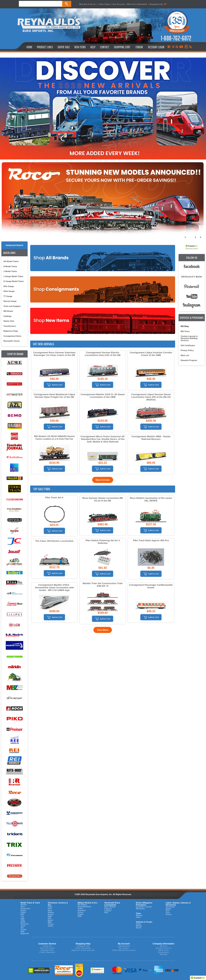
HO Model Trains (11, 261)
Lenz (168, 913)
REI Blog (185, 326)
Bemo (23, 922)
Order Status (104, 4)
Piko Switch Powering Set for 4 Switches (103, 542)
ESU (168, 911)
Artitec (51, 926)
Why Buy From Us (87, 4)
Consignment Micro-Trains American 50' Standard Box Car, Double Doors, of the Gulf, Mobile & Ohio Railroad (103, 439)
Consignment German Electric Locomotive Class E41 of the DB (103, 354)
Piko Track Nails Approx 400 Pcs (151, 540)
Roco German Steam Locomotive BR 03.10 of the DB (103, 499)
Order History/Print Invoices (124, 950)
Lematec (108, 911)
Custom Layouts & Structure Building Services (189, 338)
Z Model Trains (10, 271)
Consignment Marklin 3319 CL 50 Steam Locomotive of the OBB (103, 396)
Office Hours (163, 950)
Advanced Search (14, 245)
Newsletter (142, 4)
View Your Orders (47, 948)
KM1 (22, 932)
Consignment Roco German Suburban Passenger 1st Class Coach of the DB (54, 354)
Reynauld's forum (12, 341)
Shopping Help (83, 946)
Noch (50, 911)
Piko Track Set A (54, 498)
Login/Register (124, 946)
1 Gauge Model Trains (13, 276)
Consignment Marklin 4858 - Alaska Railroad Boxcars (151, 438)
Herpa (138, 924)
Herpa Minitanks (84, 907)
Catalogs (8, 316)
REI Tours (185, 331)
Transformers (10, 326)
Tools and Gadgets (12, 306)
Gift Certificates (188, 345)
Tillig (23, 920)
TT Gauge (8, 296)
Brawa (23, 910)
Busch (51, 920)
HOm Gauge (9, 291)
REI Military (82, 905)
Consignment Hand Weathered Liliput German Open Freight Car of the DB (54, 396)
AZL (22, 928)
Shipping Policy (47, 950)
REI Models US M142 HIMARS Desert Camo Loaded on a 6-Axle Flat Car (54, 438)
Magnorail (25, 934)
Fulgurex (108, 909)
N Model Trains (10, 266)
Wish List (131, 4)
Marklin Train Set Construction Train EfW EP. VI (103, 585)
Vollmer (51, 913)
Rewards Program (189, 360)
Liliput (23, 912)
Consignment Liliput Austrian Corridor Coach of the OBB (151, 354)
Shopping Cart (159, 4)
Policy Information (83, 948)
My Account (124, 948)
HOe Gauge (9, 286)
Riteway (139, 915)
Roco (23, 907)
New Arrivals (103, 480)
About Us (163, 946)
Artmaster (82, 910)
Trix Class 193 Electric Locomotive (54, 541)
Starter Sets (9, 321)
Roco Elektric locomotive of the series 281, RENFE (151, 499)
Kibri (50, 909)
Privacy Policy (187, 350)
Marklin (24, 905)
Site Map (163, 954)
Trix (22, 916)
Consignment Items (12, 336)
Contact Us (47, 946)
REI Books (8, 311)
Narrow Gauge (10, 301)
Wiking (139, 926)
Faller (50, 907)
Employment (163, 952)
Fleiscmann (25, 909)
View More (103, 630)
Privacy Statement (47, 952)
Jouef (23, 926)
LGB (22, 918)
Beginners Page (11, 331)
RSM (50, 916)
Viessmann (170, 907)
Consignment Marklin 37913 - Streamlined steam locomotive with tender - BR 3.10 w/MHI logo (54, 588)
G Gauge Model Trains (14, 281)
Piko (22, 914)
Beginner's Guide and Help (83, 950)
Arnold (23, 930)
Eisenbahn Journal (144, 907)
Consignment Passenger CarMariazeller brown (151, 586)
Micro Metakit (110, 907)
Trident (80, 914)
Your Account (119, 4)
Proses (51, 924)
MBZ (50, 922)
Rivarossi (25, 924)
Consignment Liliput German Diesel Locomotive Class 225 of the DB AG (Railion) (151, 397)
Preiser (51, 914)
